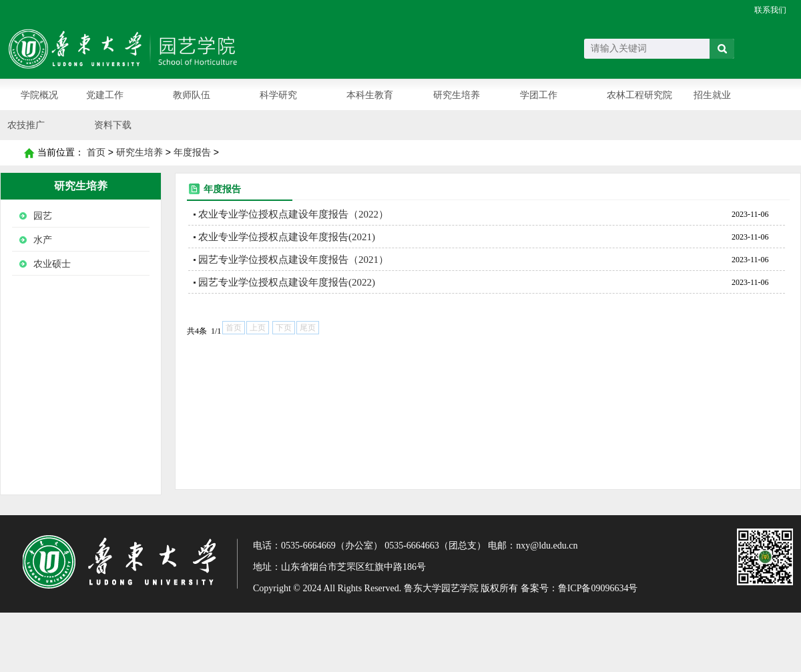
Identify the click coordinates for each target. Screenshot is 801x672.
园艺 (43, 216)
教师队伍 (192, 95)
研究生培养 (457, 95)
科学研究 (278, 95)
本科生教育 (370, 95)
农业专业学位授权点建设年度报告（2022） (293, 214)
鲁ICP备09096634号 (598, 588)
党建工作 (105, 95)
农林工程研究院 (639, 95)
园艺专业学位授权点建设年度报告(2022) (287, 282)
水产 (43, 240)
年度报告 (192, 152)
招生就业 (712, 95)
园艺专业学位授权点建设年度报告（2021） (293, 260)
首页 (29, 153)
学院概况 (39, 95)
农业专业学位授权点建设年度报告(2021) (287, 237)
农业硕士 (52, 264)
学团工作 (539, 95)
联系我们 (770, 10)
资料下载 (113, 125)
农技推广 (26, 125)
